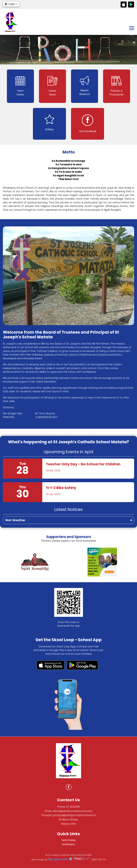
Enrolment (68, 844)
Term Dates (68, 840)
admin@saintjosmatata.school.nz (72, 811)
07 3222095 (73, 807)
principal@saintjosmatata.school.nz (74, 815)
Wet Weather (15, 520)
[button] (11, 4)
